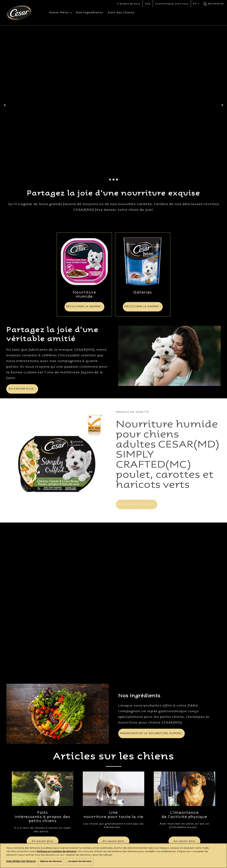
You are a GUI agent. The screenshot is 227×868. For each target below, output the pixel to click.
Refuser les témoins (51, 861)
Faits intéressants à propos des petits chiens (42, 688)
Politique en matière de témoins (57, 852)
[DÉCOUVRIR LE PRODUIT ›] (137, 440)
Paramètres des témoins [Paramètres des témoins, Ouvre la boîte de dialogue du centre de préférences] (21, 861)
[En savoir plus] (43, 712)
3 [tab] (117, 115)
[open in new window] (84, 197)
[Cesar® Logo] (23, 745)
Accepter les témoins (80, 861)
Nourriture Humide (84, 230)
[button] (196, 4)
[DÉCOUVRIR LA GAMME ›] (84, 242)
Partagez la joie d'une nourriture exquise (114, 129)
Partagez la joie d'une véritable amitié (52, 270)
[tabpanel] (113, 73)
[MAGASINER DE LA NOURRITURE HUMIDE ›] (151, 605)
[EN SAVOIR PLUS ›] (22, 325)
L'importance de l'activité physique (184, 686)
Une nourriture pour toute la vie (114, 686)
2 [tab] (113, 115)
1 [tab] (110, 115)
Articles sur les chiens (114, 628)
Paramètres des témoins (140, 774)
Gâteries (143, 228)
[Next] (222, 73)
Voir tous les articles (114, 727)
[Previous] (5, 73)
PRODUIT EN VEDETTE (132, 348)
